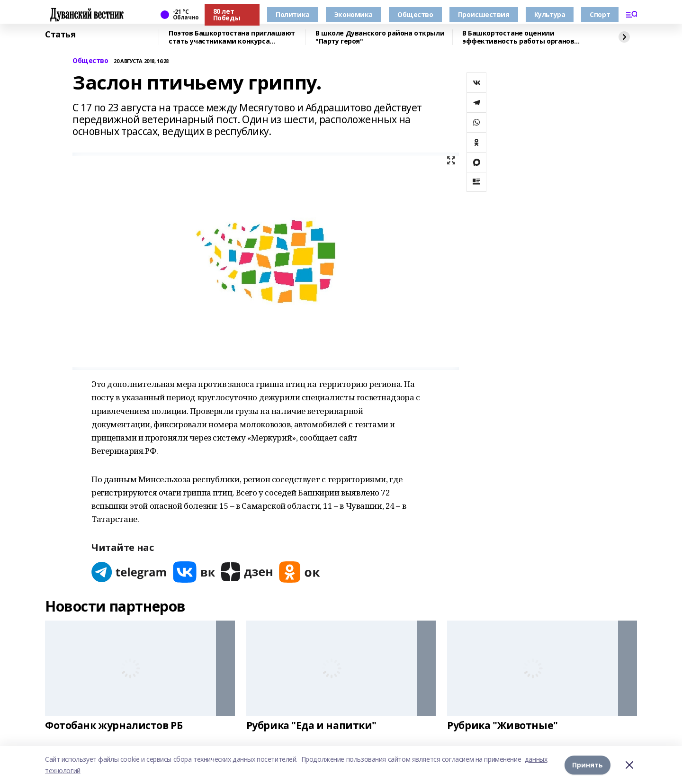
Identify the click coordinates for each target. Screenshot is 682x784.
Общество (415, 14)
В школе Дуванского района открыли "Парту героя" (380, 37)
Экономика (354, 14)
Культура (550, 14)
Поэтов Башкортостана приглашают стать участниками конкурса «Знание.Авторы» (232, 37)
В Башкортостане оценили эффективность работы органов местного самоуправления (518, 37)
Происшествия (484, 14)
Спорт (600, 14)
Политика (293, 14)
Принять (588, 765)
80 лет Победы (227, 14)
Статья (60, 35)
